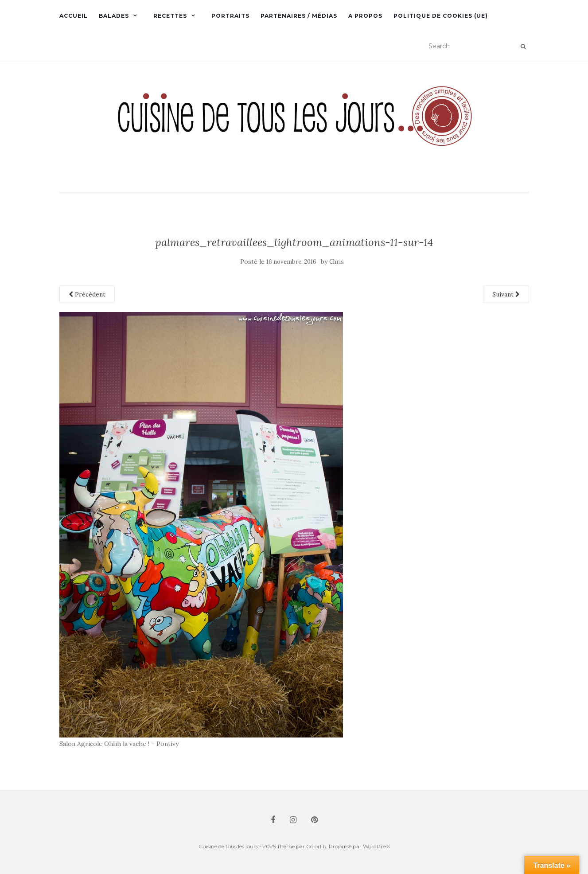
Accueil (74, 16)
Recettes (170, 16)
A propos (365, 16)
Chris (337, 262)
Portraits (230, 16)
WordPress (376, 846)
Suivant (506, 294)
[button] (294, 128)
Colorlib (316, 846)
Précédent (87, 294)
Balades (114, 16)
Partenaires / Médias (299, 16)
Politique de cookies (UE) (441, 16)
